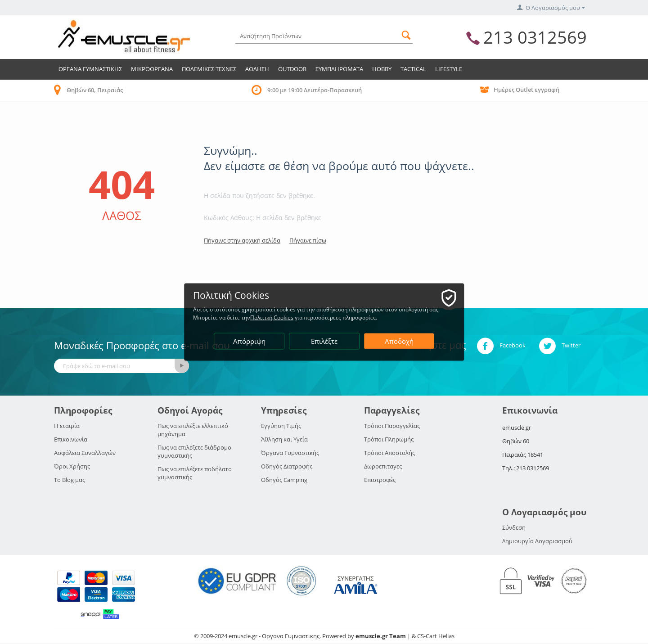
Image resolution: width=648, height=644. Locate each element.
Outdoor (292, 69)
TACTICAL (413, 69)
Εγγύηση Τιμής (281, 426)
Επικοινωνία (71, 439)
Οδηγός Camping (284, 480)
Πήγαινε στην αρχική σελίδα (242, 240)
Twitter (560, 346)
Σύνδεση (514, 527)
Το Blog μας (70, 480)
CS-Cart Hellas (436, 636)
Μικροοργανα (152, 69)
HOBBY (382, 69)
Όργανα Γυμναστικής (290, 453)
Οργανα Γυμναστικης (90, 69)
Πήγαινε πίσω (308, 240)
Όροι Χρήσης (72, 466)
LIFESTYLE (449, 69)
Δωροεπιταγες (383, 466)
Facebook (501, 346)
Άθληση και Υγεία (284, 439)
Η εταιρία (67, 426)
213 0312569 (535, 37)
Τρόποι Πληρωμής (389, 439)
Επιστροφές (380, 480)
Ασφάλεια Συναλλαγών (85, 453)
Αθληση (257, 69)
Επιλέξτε (325, 341)
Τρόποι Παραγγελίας (392, 426)
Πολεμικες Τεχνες (209, 69)
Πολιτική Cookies (272, 317)
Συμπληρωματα (339, 69)
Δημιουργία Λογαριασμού (537, 541)
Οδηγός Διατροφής (287, 466)
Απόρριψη (249, 341)
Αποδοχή (399, 341)
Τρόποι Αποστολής (389, 453)
